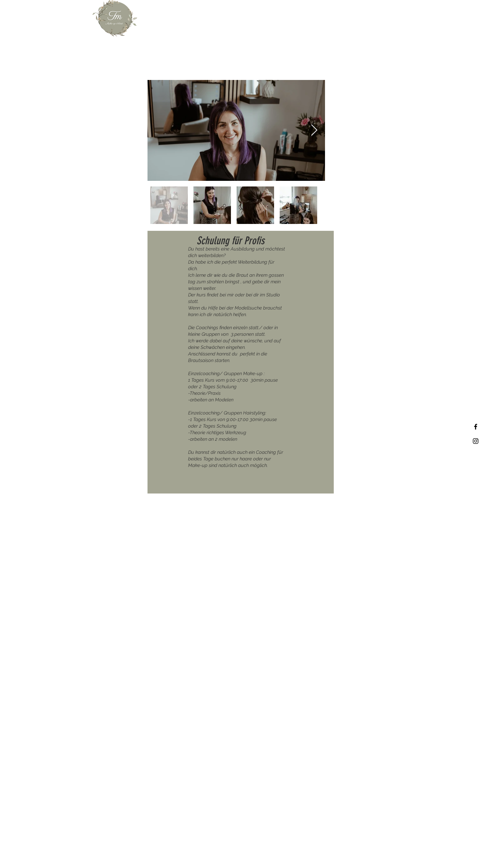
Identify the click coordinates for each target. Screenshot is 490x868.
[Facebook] (476, 427)
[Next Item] (314, 130)
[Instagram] (476, 441)
